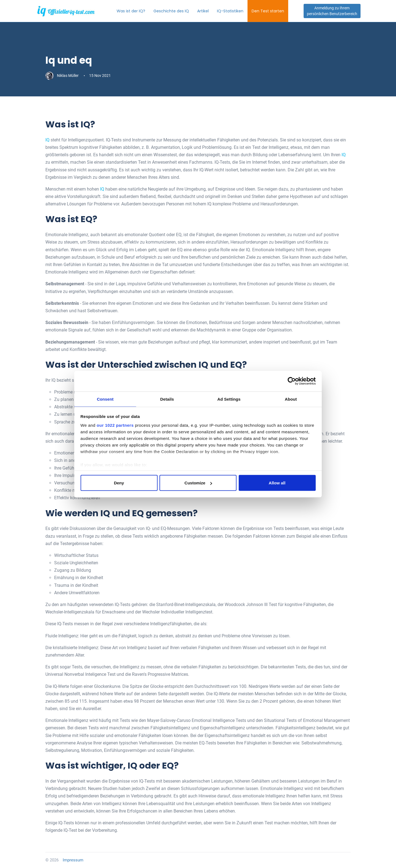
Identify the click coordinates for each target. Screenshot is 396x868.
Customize (198, 483)
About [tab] (291, 399)
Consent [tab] (105, 399)
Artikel (210, 11)
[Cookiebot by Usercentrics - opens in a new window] (292, 381)
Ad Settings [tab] (229, 399)
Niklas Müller (62, 76)
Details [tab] (167, 399)
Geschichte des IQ (178, 11)
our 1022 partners (115, 425)
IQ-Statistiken (237, 11)
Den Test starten (275, 11)
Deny (119, 483)
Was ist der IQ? (138, 11)
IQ (47, 140)
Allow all (277, 483)
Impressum (73, 860)
